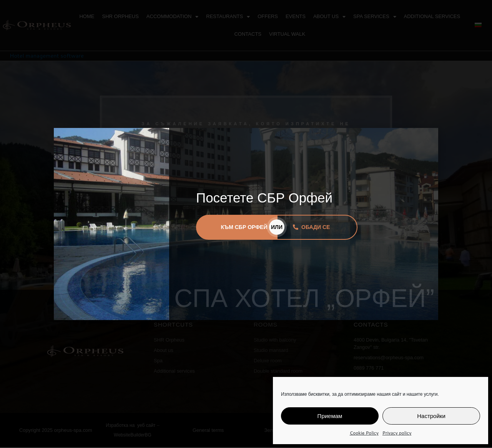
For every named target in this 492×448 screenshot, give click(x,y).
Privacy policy (397, 433)
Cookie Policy (364, 433)
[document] (246, 224)
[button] (428, 139)
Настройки (431, 416)
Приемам (330, 416)
